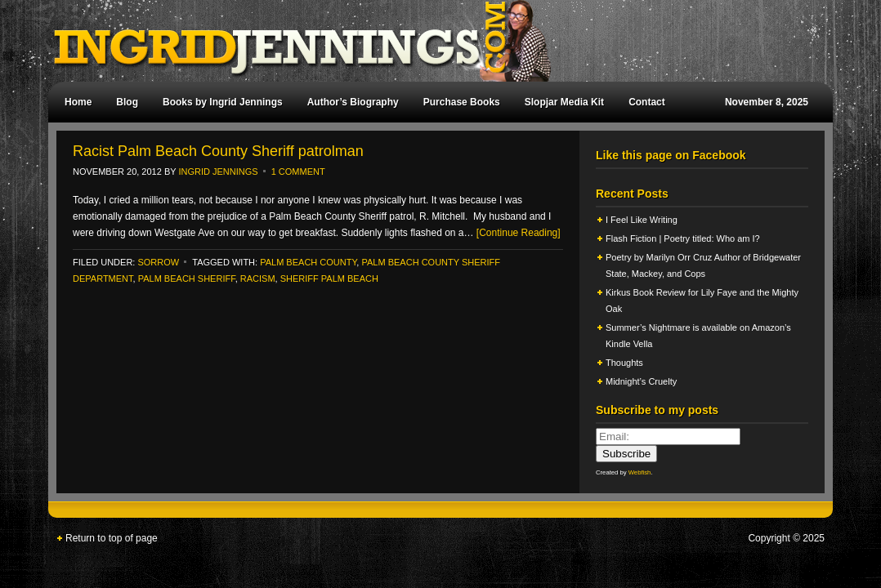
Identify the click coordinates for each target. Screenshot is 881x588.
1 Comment (298, 171)
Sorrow (158, 262)
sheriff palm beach (329, 278)
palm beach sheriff (187, 278)
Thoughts (624, 363)
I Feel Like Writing (642, 220)
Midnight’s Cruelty (642, 381)
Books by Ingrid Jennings (223, 102)
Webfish (640, 472)
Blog (127, 102)
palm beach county (308, 262)
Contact (647, 102)
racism (258, 278)
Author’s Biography (353, 102)
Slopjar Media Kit (564, 102)
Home (78, 102)
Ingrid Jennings (432, 41)
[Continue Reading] (519, 233)
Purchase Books (462, 102)
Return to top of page (112, 538)
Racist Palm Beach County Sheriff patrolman (218, 151)
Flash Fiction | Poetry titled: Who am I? (683, 238)
